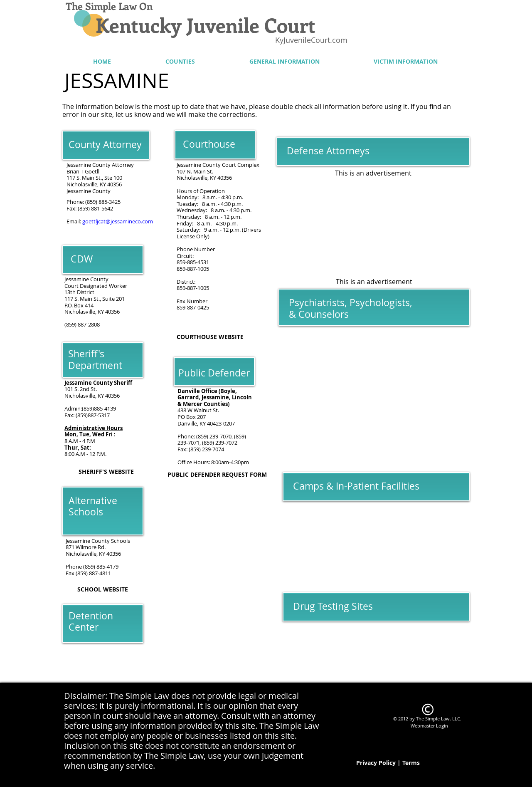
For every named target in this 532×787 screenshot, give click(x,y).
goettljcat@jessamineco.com (118, 221)
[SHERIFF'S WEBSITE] (106, 472)
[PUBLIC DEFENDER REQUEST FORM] (217, 475)
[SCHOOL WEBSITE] (102, 590)
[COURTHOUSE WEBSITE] (210, 337)
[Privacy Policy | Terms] (388, 763)
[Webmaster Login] (429, 725)
